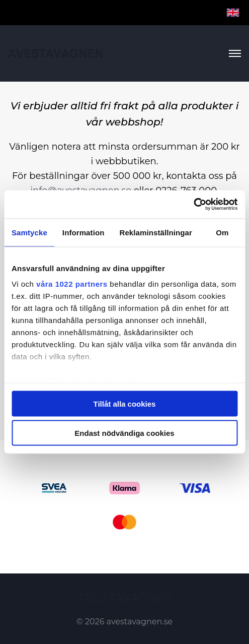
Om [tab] (222, 232)
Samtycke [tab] (29, 232)
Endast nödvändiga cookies (124, 433)
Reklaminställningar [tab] (155, 232)
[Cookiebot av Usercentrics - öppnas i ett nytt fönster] (193, 205)
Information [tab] (84, 232)
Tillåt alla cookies (125, 403)
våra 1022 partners (72, 284)
